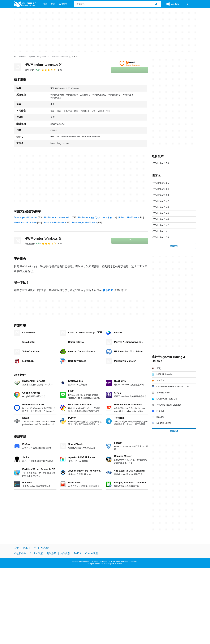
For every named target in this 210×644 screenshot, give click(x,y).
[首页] (15, 57)
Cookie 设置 (92, 553)
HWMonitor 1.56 (160, 163)
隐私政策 (52, 553)
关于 (16, 548)
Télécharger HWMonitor (84, 223)
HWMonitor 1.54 (160, 189)
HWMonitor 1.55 (160, 183)
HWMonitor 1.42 (160, 225)
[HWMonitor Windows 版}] (61, 57)
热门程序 (63, 4)
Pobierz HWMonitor (129, 218)
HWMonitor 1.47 (160, 201)
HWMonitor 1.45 (160, 213)
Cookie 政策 (36, 553)
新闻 (45, 4)
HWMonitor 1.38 (160, 237)
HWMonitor (43, 65)
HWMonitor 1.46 (160, 207)
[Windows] (23, 57)
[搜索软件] (156, 4)
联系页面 (108, 290)
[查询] (118, 4)
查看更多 (174, 246)
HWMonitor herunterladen (58, 218)
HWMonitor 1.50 (160, 195)
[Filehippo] (25, 4)
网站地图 (45, 548)
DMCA (78, 553)
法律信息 (65, 553)
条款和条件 (20, 553)
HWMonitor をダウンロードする (95, 218)
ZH (191, 4)
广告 (34, 548)
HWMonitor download (25, 223)
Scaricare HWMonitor (55, 223)
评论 (53, 4)
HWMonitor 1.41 (160, 231)
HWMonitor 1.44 (160, 219)
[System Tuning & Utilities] (39, 57)
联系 (25, 548)
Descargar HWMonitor (26, 218)
